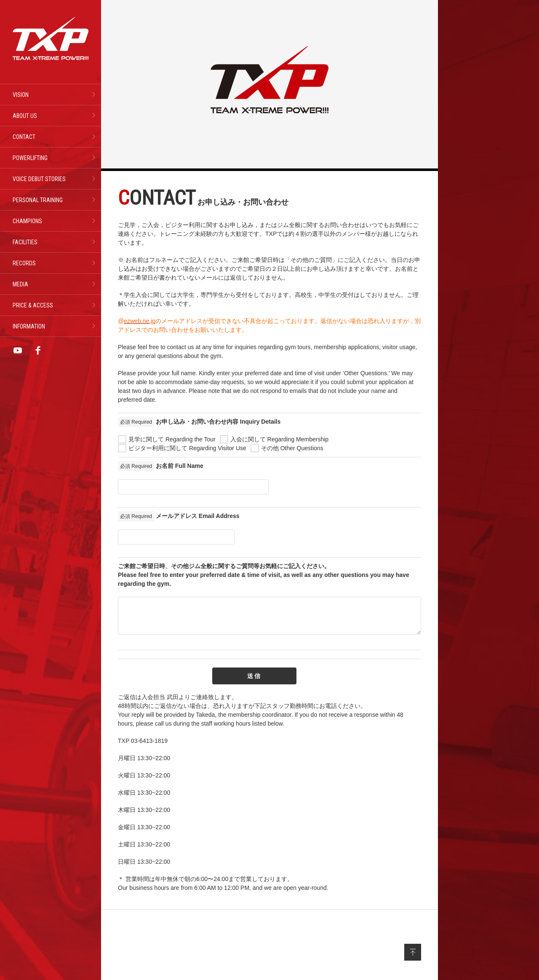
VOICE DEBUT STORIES (39, 179)
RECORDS (24, 263)
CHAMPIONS (27, 221)
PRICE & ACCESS (33, 305)
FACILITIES (25, 242)
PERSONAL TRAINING (38, 200)
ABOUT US (25, 116)
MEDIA (20, 284)
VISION (21, 95)
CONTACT (24, 137)
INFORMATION (29, 326)
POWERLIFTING (30, 158)
